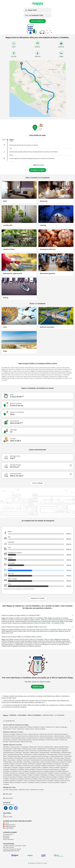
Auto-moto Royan (8, 749)
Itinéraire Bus (21, 729)
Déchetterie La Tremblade (17, 779)
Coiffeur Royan (17, 749)
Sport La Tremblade (54, 768)
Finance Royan (11, 760)
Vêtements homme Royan (14, 756)
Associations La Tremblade (10, 771)
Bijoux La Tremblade (15, 783)
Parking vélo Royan (44, 753)
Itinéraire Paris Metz (14, 742)
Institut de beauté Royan (39, 754)
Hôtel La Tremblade (46, 762)
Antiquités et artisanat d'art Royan (40, 756)
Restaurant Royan (15, 747)
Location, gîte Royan (62, 749)
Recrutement (6, 836)
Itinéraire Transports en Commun (36, 727)
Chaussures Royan (59, 758)
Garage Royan (25, 747)
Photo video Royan (18, 762)
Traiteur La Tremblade (29, 781)
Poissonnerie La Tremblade (17, 773)
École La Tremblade (44, 779)
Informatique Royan (52, 754)
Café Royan (60, 760)
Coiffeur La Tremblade (16, 766)
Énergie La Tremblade (34, 775)
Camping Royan (7, 751)
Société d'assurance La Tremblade (32, 766)
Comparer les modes (38, 598)
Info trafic (6, 790)
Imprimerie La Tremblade (57, 779)
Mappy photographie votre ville (11, 851)
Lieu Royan (19, 760)
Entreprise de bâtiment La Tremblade (32, 764)
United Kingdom (8, 828)
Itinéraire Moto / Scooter (10, 729)
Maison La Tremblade (16, 764)
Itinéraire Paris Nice (59, 736)
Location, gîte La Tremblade (10, 768)
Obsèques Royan (42, 749)
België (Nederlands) (9, 826)
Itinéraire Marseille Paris (10, 736)
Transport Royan (52, 749)
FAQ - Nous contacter (9, 847)
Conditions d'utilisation (9, 846)
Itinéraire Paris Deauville (46, 734)
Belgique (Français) (9, 825)
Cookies (24, 846)
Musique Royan (68, 760)
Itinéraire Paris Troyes (27, 742)
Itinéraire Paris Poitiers (53, 740)
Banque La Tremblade (56, 771)
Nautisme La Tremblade (16, 781)
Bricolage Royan (19, 758)
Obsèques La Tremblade (48, 766)
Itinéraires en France (22, 734)
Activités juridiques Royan (57, 756)
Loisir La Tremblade (23, 771)
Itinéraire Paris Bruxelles (25, 740)
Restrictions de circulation (37, 790)
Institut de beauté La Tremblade (45, 773)
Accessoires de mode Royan (48, 760)
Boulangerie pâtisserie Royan (15, 754)
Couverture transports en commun (12, 849)
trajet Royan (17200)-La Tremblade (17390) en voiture (52, 630)
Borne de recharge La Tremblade (55, 777)
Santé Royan (18, 753)
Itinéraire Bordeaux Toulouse (18, 738)
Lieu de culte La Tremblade (63, 775)
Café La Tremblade (30, 773)
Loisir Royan (26, 760)
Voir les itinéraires (37, 21)
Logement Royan (56, 751)
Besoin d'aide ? (8, 798)
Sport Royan (26, 753)
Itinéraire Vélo (23, 727)
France (6, 823)
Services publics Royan (30, 758)
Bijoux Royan (50, 758)
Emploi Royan (36, 762)
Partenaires (11, 839)
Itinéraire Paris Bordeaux (61, 734)
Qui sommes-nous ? (8, 834)
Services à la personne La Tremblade (13, 777)
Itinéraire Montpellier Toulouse (63, 738)
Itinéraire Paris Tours (33, 738)
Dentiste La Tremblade (41, 783)
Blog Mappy (6, 838)
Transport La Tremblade (62, 766)
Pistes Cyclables (14, 790)
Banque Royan (41, 758)
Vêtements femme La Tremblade (45, 781)
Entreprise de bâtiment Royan (46, 747)
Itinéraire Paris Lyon (34, 734)
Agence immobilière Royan (61, 747)
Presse (5, 839)
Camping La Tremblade (25, 768)
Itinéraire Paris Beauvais (39, 740)
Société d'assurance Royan (29, 749)
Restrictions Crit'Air (24, 790)
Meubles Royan (26, 756)
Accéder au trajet (38, 170)
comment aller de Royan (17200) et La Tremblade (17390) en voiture (34, 639)
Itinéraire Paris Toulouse (46, 736)
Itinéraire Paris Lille (22, 736)
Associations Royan (56, 753)
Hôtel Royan (6, 747)
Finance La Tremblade (54, 783)
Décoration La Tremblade (31, 779)
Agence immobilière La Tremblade (52, 764)
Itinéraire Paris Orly (34, 736)
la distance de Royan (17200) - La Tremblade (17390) (49, 623)
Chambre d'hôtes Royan (18, 751)
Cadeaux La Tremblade (28, 783)
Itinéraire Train (50, 727)
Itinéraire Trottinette (40, 729)
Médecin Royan (34, 753)
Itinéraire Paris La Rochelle (10, 740)
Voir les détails (37, 483)
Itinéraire (6, 727)
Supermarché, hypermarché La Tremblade (35, 777)
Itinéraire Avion (30, 729)
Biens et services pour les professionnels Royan (38, 751)
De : (31, 10)
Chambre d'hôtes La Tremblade (40, 768)
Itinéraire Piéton (14, 727)
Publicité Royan (8, 762)
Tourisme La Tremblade (60, 773)
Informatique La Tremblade (47, 775)
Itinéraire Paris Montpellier (46, 738)
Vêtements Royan (35, 760)
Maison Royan (33, 747)
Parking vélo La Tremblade (17, 769)
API (4, 815)
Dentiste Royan (28, 754)
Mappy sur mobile (8, 817)
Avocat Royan (28, 762)
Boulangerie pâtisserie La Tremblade (39, 771)
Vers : (34, 15)
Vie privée (19, 846)
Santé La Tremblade (30, 769)
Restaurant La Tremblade (59, 762)
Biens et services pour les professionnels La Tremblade (51, 769)
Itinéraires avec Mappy (9, 734)
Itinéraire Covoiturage (61, 727)
